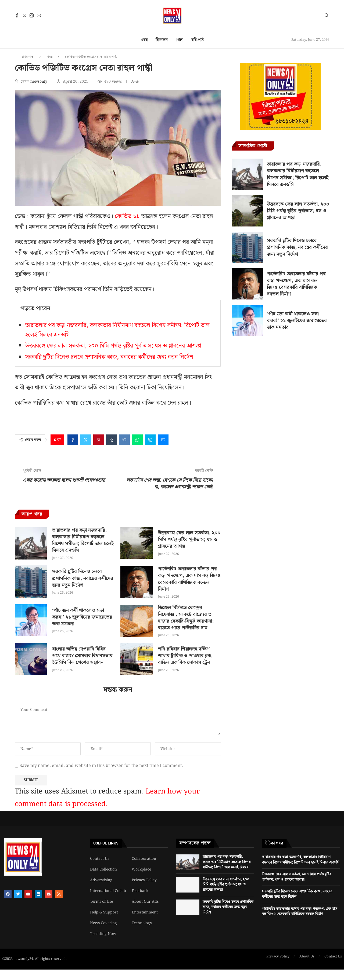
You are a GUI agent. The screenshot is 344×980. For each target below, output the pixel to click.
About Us (307, 957)
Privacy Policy (144, 880)
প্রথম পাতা (28, 57)
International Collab (108, 891)
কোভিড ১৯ (126, 216)
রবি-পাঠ (198, 40)
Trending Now (103, 934)
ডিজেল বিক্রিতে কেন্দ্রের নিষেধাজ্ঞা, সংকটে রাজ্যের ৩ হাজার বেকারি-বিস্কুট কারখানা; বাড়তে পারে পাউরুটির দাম (186, 618)
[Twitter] (24, 15)
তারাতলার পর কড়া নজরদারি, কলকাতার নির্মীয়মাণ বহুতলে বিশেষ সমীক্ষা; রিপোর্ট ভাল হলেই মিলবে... (227, 862)
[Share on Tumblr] (112, 440)
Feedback (140, 891)
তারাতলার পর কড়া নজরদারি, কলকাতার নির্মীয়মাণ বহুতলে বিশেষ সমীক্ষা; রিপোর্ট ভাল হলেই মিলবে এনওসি (83, 540)
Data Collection (103, 869)
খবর (144, 40)
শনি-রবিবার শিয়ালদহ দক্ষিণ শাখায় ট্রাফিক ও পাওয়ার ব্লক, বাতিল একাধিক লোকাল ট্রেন (185, 656)
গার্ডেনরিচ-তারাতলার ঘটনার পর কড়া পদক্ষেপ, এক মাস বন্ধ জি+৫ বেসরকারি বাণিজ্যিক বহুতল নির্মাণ (189, 579)
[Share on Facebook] (73, 440)
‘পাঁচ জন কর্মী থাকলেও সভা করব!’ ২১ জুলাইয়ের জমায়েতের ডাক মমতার (82, 617)
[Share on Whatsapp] (137, 440)
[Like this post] (59, 440)
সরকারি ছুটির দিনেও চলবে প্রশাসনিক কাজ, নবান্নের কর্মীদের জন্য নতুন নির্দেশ (109, 357)
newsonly (39, 82)
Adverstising (101, 880)
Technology (142, 923)
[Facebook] (17, 15)
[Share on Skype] (150, 440)
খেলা (179, 40)
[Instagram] (32, 15)
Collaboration (144, 859)
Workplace (141, 869)
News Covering (103, 923)
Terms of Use (101, 902)
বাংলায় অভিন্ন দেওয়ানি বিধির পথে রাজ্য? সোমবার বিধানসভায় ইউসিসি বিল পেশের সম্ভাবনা (82, 656)
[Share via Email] (163, 440)
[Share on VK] (124, 440)
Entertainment (145, 912)
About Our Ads (145, 902)
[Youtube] (39, 15)
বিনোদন (162, 40)
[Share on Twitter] (86, 440)
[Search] (327, 16)
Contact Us (100, 859)
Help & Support (104, 912)
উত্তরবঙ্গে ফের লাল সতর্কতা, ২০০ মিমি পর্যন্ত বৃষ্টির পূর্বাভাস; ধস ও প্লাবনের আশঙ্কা (113, 346)
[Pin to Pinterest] (99, 440)
